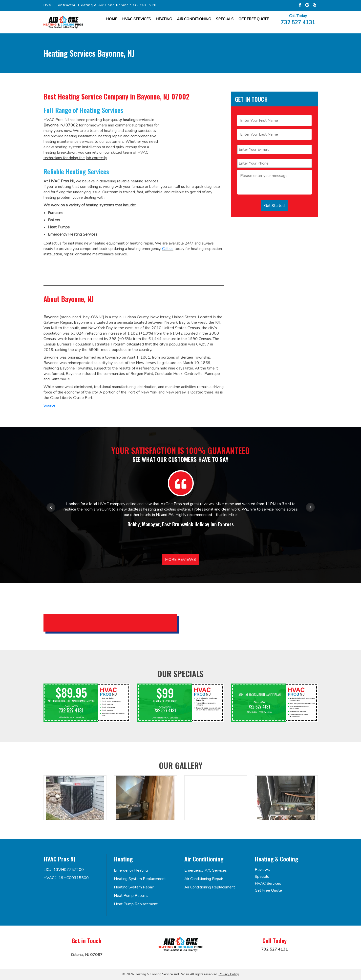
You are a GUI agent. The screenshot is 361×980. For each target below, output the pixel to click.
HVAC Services (136, 19)
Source (49, 405)
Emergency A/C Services (206, 870)
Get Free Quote (268, 890)
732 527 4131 (298, 22)
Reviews (262, 870)
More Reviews (180, 560)
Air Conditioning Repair (204, 879)
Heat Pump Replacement (136, 904)
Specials (225, 19)
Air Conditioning (194, 19)
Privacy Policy (229, 974)
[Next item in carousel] (310, 507)
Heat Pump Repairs (131, 896)
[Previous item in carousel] (51, 507)
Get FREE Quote (254, 19)
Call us (168, 249)
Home (112, 19)
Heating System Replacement (140, 879)
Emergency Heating (131, 870)
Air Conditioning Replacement (210, 887)
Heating (164, 19)
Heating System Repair (134, 887)
